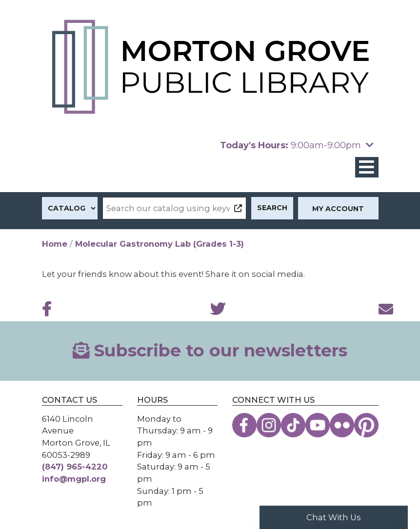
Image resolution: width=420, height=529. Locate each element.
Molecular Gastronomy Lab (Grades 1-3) (160, 244)
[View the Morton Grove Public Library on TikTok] (293, 425)
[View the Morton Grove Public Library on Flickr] (342, 425)
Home (55, 244)
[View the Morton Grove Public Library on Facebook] (244, 425)
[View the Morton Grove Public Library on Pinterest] (366, 425)
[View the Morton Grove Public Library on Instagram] (269, 425)
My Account (338, 209)
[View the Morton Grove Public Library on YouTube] (318, 425)
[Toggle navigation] (367, 167)
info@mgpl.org (74, 479)
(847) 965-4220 (75, 467)
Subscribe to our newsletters (210, 351)
